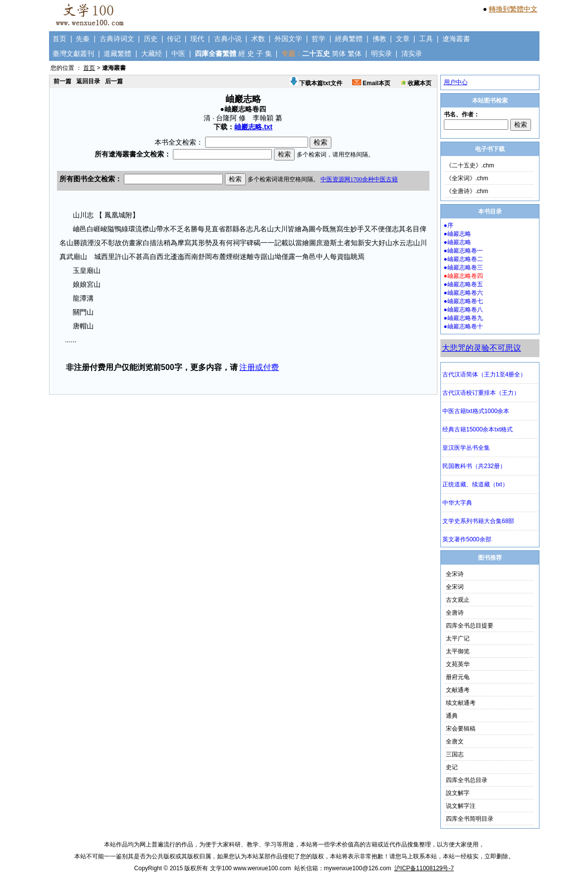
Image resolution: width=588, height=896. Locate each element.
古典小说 (228, 39)
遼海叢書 (456, 39)
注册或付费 (259, 367)
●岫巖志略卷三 (463, 267)
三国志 (455, 754)
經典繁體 (349, 39)
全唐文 (455, 741)
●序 (449, 225)
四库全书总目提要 (470, 626)
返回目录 (88, 81)
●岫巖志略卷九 (463, 318)
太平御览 (458, 651)
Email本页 (371, 83)
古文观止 (458, 600)
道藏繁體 (117, 53)
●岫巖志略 (457, 234)
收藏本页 (416, 83)
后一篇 (114, 81)
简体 (339, 53)
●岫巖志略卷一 (463, 251)
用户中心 (456, 82)
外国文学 (288, 39)
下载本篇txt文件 (316, 83)
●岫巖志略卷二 (463, 259)
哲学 (319, 39)
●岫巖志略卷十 (463, 326)
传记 (174, 39)
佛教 (379, 39)
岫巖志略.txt (253, 127)
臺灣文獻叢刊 (73, 53)
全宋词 (455, 587)
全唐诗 (455, 613)
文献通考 (458, 690)
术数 (258, 39)
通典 (452, 716)
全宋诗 (455, 574)
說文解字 (458, 793)
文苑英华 (458, 664)
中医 (178, 53)
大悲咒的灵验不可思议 (481, 348)
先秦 (83, 39)
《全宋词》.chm (467, 178)
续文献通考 (461, 703)
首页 (59, 39)
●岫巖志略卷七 (463, 301)
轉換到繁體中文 (513, 9)
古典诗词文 (117, 39)
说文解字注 (461, 806)
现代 (197, 39)
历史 (151, 39)
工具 (426, 39)
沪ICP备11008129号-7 (424, 868)
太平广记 (458, 638)
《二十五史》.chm (470, 165)
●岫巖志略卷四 (463, 276)
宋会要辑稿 (461, 729)
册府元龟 (458, 677)
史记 (452, 767)
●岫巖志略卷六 (463, 293)
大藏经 (152, 53)
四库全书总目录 (467, 780)
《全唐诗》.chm (467, 191)
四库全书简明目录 (470, 819)
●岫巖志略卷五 (463, 284)
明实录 (381, 53)
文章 (403, 39)
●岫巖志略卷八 (463, 310)
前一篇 (62, 81)
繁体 (355, 53)
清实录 (412, 53)
